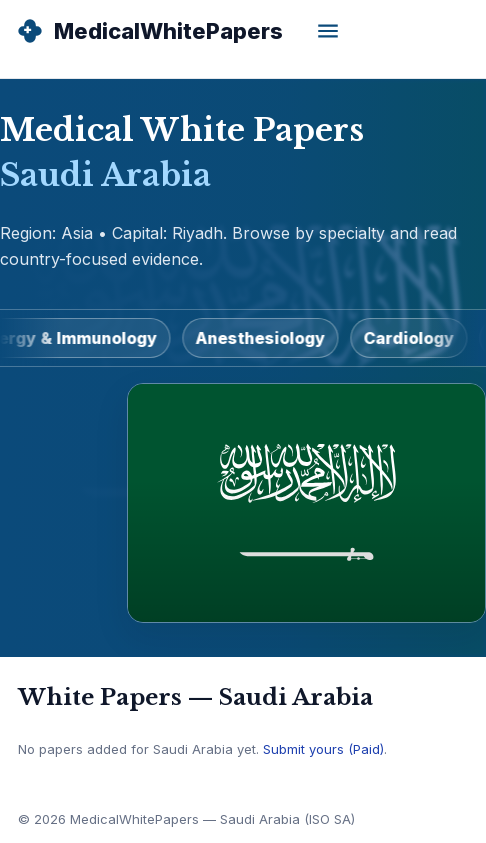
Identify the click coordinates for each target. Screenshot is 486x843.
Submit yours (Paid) (323, 749)
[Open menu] (328, 31)
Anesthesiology (265, 338)
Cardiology (413, 338)
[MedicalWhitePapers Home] (149, 31)
